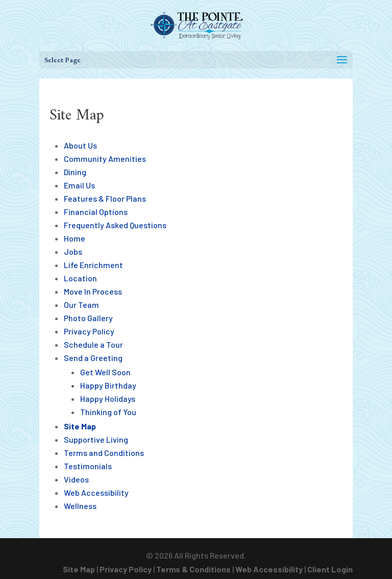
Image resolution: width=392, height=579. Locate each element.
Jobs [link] (73, 251)
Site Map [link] (80, 426)
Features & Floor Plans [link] (105, 198)
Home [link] (75, 238)
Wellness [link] (80, 506)
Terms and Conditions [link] (104, 453)
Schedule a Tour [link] (93, 344)
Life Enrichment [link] (93, 265)
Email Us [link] (79, 185)
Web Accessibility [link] (96, 492)
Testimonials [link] (88, 466)
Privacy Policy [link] (89, 331)
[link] (197, 24)
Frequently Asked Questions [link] (115, 225)
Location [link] (80, 278)
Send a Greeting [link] (93, 358)
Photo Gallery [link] (88, 318)
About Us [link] (80, 145)
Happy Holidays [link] (108, 399)
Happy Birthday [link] (108, 385)
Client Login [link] (330, 569)
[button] (196, 60)
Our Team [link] (81, 305)
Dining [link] (75, 172)
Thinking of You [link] (108, 412)
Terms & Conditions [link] (193, 569)
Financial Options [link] (96, 212)
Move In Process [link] (93, 291)
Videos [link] (76, 479)
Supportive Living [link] (96, 439)
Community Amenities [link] (105, 159)
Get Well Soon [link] (105, 372)
